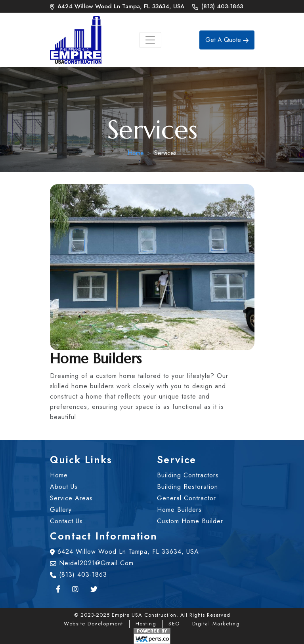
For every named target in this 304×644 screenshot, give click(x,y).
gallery (61, 510)
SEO (174, 624)
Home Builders (179, 510)
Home (136, 153)
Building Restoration (187, 487)
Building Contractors (188, 475)
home (59, 475)
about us (64, 487)
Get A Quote (227, 40)
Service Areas (71, 498)
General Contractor (186, 498)
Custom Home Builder (190, 521)
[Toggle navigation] (150, 40)
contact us (66, 521)
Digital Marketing (216, 624)
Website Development (94, 624)
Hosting (146, 624)
